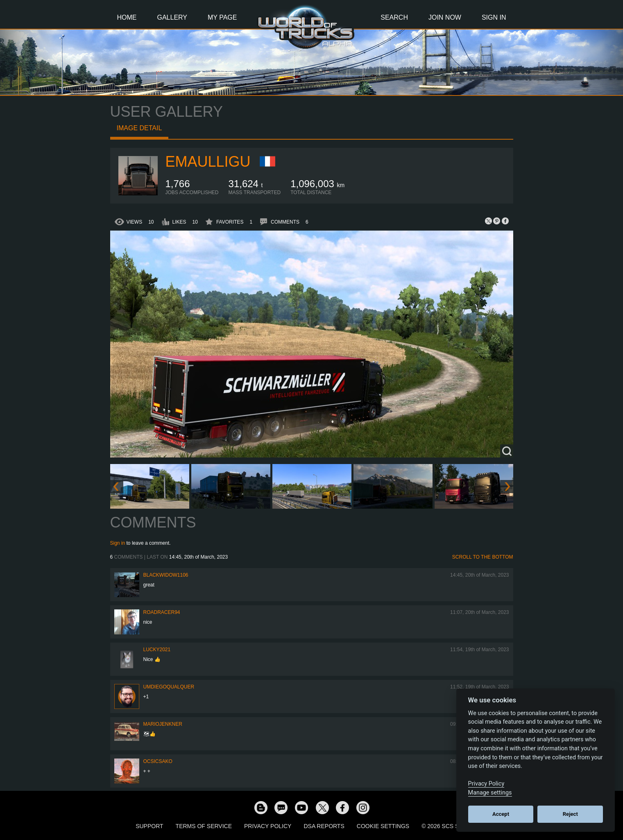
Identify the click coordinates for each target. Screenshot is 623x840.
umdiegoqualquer (169, 687)
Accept (501, 814)
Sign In (494, 17)
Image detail (139, 128)
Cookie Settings (383, 826)
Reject (570, 814)
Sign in (118, 543)
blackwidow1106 (166, 575)
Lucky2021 (157, 650)
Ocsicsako (158, 761)
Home (127, 17)
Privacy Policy (268, 826)
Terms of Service (204, 826)
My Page (222, 17)
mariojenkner (163, 724)
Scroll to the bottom (483, 557)
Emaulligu (208, 162)
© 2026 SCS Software (454, 826)
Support (149, 826)
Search (394, 17)
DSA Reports (324, 826)
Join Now (445, 17)
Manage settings (490, 793)
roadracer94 (162, 612)
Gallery (172, 17)
